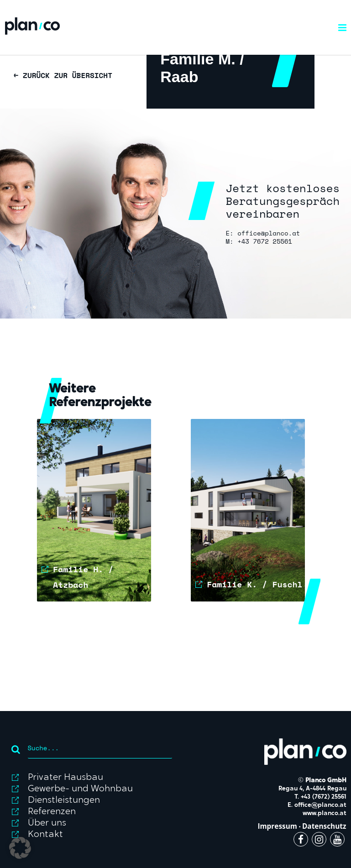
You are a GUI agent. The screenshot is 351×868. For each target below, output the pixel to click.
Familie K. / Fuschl (254, 584)
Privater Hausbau (65, 778)
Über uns (47, 823)
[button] (20, 848)
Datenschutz (324, 826)
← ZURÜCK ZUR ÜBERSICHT (63, 75)
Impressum (277, 826)
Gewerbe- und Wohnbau (80, 789)
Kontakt (45, 835)
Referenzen (52, 812)
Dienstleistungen (64, 800)
